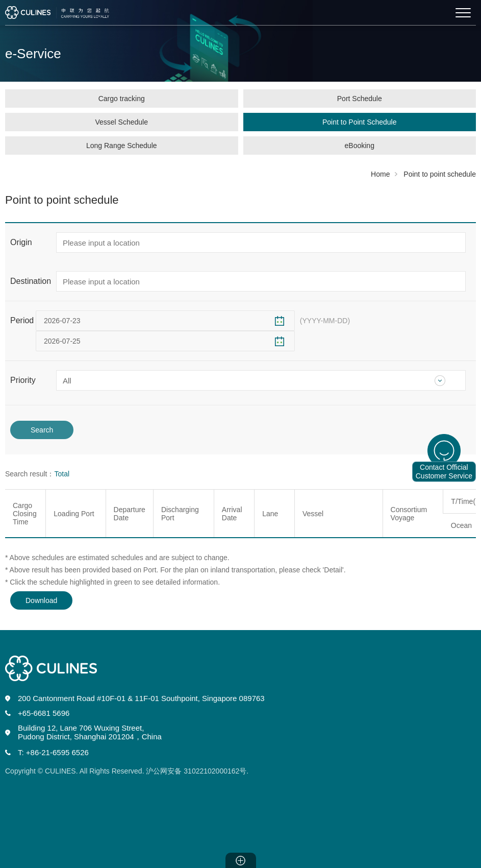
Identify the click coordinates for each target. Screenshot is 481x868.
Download (41, 600)
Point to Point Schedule (360, 122)
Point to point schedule (440, 174)
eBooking (360, 146)
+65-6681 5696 (44, 713)
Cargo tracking (122, 99)
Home (380, 174)
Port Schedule (360, 99)
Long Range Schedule (122, 146)
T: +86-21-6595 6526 (53, 752)
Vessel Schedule (121, 122)
